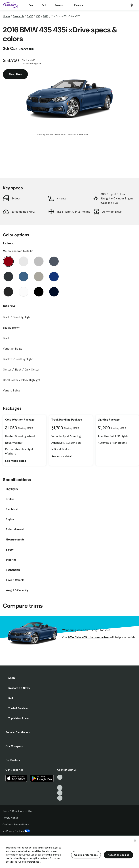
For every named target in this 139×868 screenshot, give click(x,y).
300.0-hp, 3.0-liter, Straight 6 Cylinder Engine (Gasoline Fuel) (117, 198)
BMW (30, 16)
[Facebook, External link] (60, 782)
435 (38, 16)
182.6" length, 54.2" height (73, 212)
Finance (79, 5)
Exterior (9, 243)
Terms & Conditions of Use (17, 811)
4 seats (62, 198)
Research (60, 5)
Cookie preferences (86, 855)
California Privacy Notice (16, 824)
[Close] (135, 841)
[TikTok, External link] (60, 777)
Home (6, 16)
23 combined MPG (23, 212)
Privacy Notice (10, 818)
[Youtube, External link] (60, 788)
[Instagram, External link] (60, 793)
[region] (69, 852)
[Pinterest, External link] (60, 798)
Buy (31, 5)
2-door (16, 198)
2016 (46, 16)
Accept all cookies (118, 855)
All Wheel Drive (112, 212)
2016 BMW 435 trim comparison (89, 637)
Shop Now (15, 74)
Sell (44, 5)
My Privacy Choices (16, 831)
